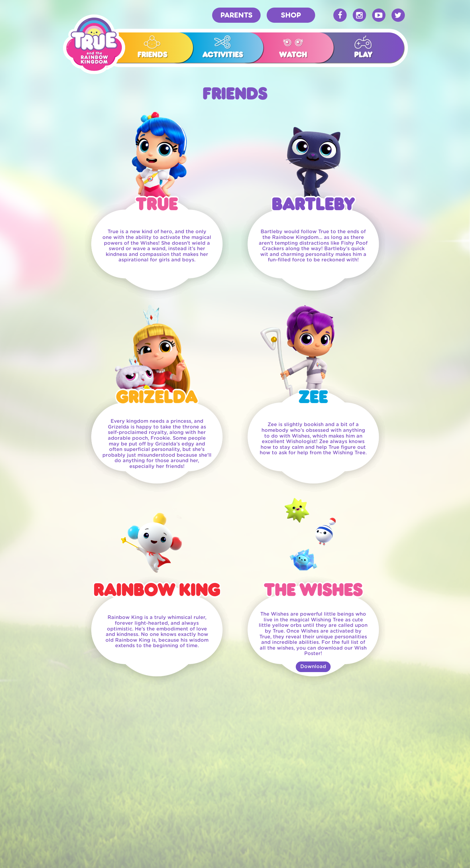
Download (313, 667)
